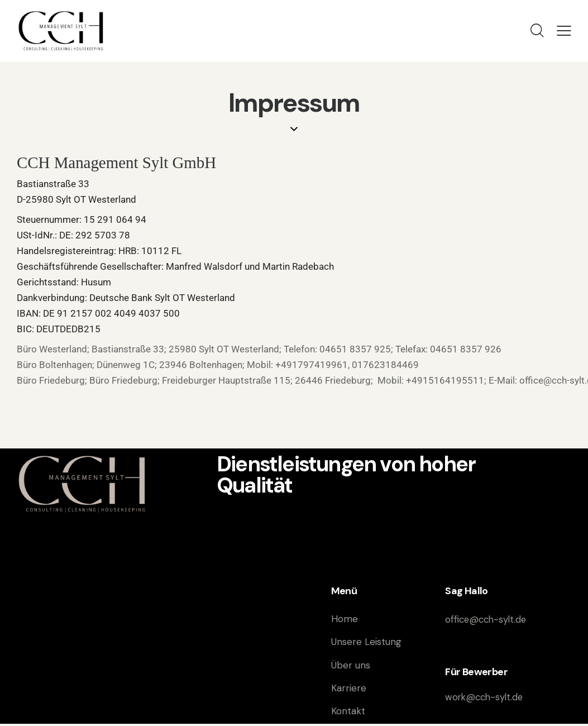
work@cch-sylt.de (486, 697)
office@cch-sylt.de (487, 619)
